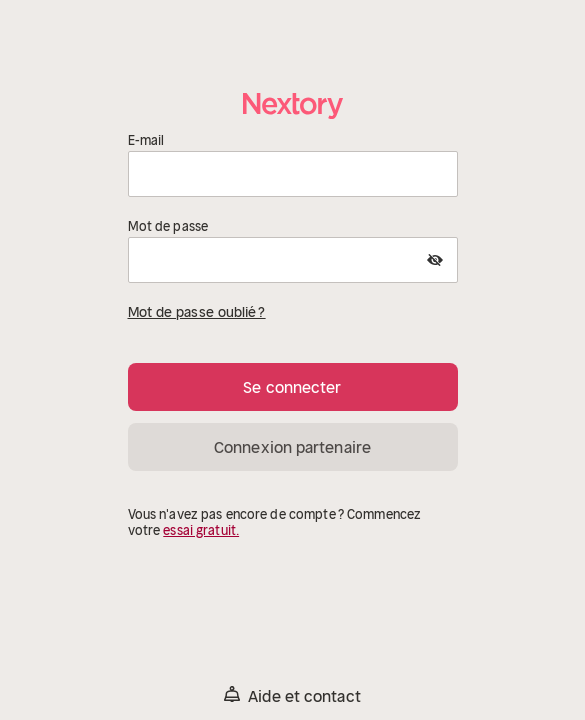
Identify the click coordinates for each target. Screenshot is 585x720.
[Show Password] (435, 260)
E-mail (146, 141)
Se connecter (292, 387)
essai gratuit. (201, 530)
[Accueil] (293, 105)
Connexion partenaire (292, 447)
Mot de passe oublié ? (197, 312)
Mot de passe (168, 227)
